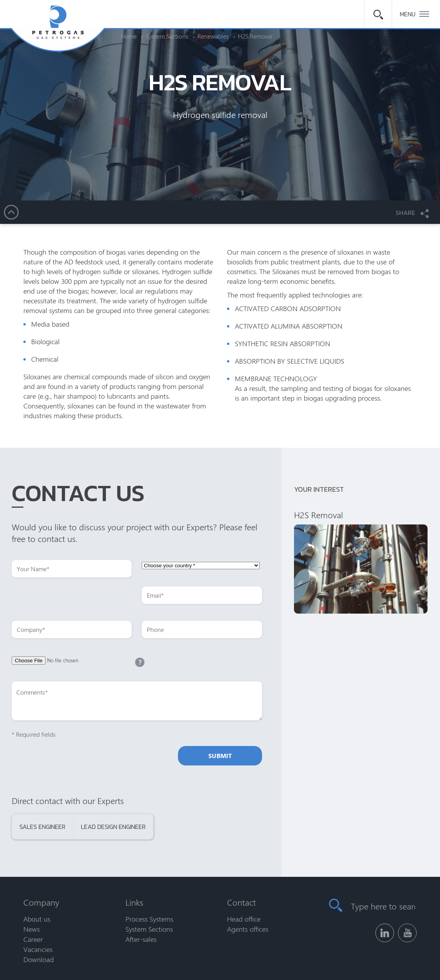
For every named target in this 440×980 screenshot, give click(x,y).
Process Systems (149, 919)
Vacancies (38, 949)
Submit (220, 756)
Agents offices (248, 929)
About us (37, 919)
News (32, 929)
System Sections (149, 929)
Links (134, 902)
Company (41, 902)
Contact (241, 902)
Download (39, 959)
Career (33, 939)
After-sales (141, 939)
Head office (244, 919)
